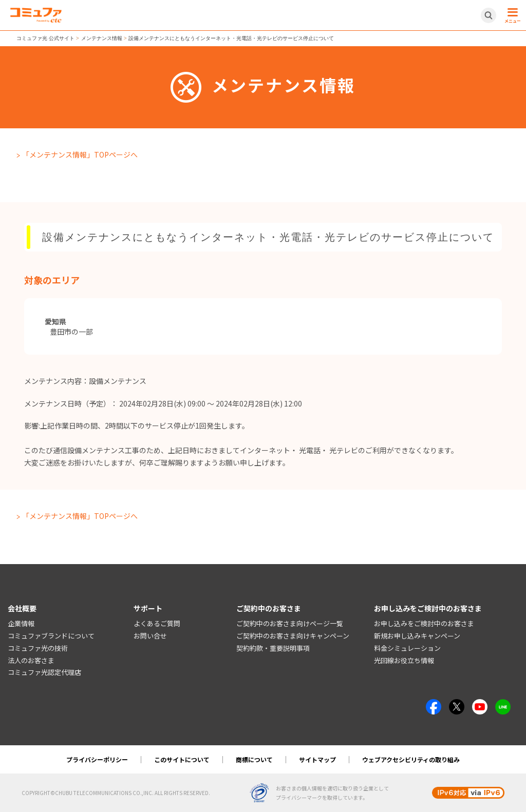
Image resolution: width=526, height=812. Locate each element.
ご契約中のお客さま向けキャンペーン (293, 636)
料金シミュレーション (407, 648)
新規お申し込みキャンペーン (417, 636)
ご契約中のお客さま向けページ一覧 (290, 623)
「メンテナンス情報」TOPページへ (80, 154)
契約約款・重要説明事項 (273, 648)
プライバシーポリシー (97, 759)
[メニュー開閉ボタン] (511, 15)
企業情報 (21, 623)
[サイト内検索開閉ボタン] (489, 15)
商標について (254, 759)
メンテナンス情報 (102, 38)
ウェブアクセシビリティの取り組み (411, 759)
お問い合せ (150, 636)
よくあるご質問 (157, 623)
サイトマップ (317, 759)
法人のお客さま (31, 660)
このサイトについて (182, 759)
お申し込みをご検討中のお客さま (424, 623)
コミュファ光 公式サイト (45, 38)
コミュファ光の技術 (38, 648)
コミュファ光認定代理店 (44, 672)
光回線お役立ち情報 (404, 660)
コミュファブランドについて (51, 636)
